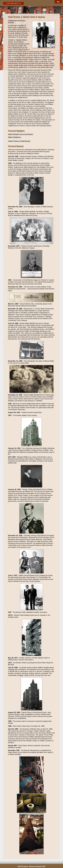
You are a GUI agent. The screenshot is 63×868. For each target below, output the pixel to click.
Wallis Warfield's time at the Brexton (21, 134)
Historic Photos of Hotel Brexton (19, 141)
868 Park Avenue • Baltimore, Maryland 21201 (32, 866)
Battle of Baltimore (14, 137)
